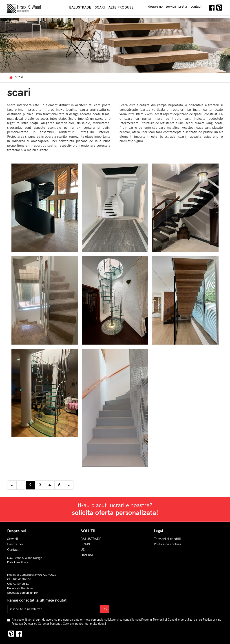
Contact (13, 550)
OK (105, 609)
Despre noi (15, 544)
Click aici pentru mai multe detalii (84, 624)
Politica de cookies (167, 544)
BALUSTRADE (91, 539)
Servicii (13, 539)
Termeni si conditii (167, 539)
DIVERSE (87, 555)
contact (196, 7)
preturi (183, 7)
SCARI (85, 544)
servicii (171, 7)
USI (83, 550)
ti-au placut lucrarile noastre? (115, 509)
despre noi (156, 7)
